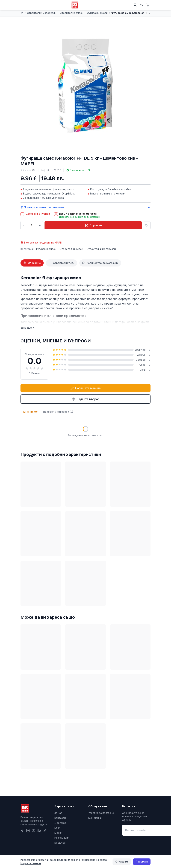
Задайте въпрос (86, 399)
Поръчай (93, 225)
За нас (58, 813)
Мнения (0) (30, 412)
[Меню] (24, 5)
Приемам (142, 862)
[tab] (32, 263)
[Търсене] (135, 5)
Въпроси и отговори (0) (58, 412)
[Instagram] (28, 831)
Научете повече (31, 863)
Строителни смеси (72, 13)
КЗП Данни (95, 818)
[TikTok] (45, 831)
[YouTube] (34, 831)
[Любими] (142, 5)
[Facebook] (22, 831)
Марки (58, 833)
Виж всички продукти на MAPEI (41, 243)
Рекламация (62, 838)
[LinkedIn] (39, 831)
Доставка (60, 823)
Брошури (60, 843)
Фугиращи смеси (97, 13)
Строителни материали (42, 13)
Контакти (60, 818)
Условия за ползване (101, 813)
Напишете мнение (85, 388)
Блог (57, 828)
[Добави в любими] (147, 225)
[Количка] (148, 5)
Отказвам (122, 862)
